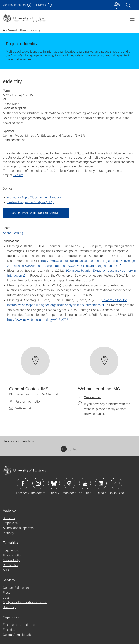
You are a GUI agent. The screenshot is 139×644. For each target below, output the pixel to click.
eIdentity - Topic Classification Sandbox (34, 195)
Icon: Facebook (23, 481)
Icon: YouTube (85, 481)
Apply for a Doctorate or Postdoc (25, 600)
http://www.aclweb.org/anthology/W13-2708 (38, 317)
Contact (69, 447)
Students (9, 515)
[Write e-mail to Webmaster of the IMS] (89, 395)
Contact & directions (17, 585)
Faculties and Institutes (19, 622)
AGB (6, 567)
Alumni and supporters (18, 525)
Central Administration (18, 632)
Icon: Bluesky (54, 481)
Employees (10, 520)
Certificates (11, 563)
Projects (22, 29)
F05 (40, 5)
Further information (28, 399)
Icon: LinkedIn (101, 481)
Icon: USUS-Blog (116, 481)
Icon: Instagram (38, 481)
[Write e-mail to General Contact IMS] (20, 406)
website (18, 172)
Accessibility (11, 558)
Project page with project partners (36, 211)
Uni (14, 5)
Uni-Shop (9, 605)
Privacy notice (12, 553)
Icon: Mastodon (69, 481)
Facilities (9, 627)
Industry (8, 530)
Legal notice (11, 548)
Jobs (6, 595)
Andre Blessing (13, 230)
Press (7, 590)
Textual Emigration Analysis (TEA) (30, 200)
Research (10, 29)
